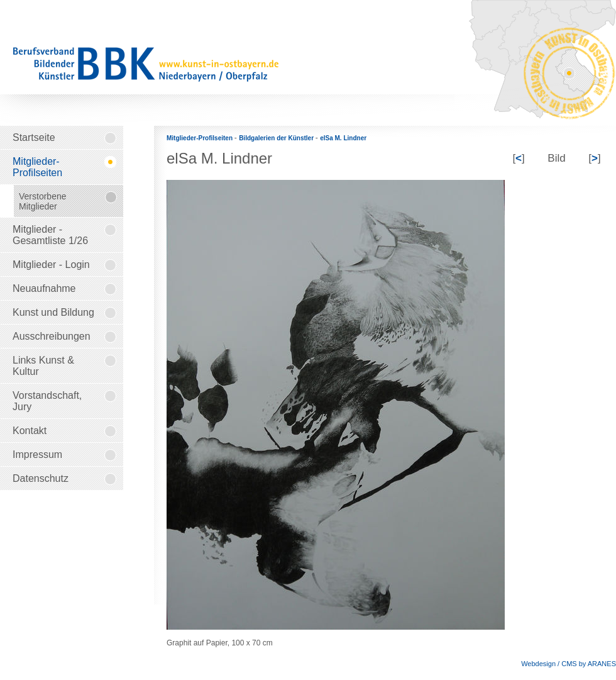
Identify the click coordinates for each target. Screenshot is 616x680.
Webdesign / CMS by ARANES (569, 664)
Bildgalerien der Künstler (277, 138)
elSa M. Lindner (343, 138)
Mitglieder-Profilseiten (201, 138)
